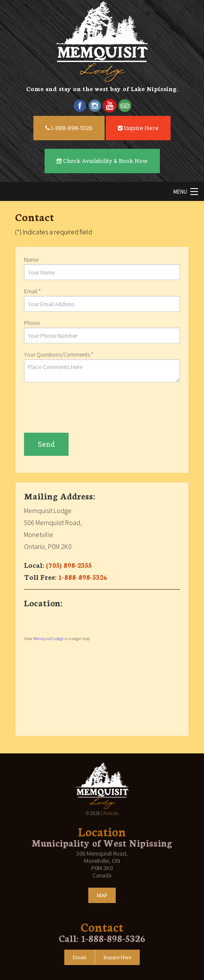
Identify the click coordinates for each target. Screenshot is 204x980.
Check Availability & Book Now (102, 161)
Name (102, 268)
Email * (102, 300)
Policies (111, 813)
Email (79, 957)
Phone (102, 331)
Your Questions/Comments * (102, 366)
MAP (102, 895)
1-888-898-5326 (69, 128)
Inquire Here (138, 128)
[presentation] (89, 407)
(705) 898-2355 (69, 565)
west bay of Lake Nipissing (136, 89)
